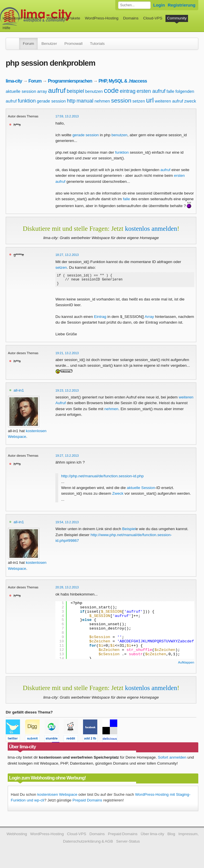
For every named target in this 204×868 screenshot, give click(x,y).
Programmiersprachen (70, 81)
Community (177, 18)
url (150, 100)
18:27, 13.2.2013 (67, 255)
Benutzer (49, 44)
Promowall (73, 44)
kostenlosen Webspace (57, 797)
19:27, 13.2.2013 (67, 458)
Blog (171, 836)
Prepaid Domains (87, 803)
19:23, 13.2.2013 (67, 393)
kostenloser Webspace (22, 18)
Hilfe (6, 28)
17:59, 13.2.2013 (67, 116)
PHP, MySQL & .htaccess (123, 81)
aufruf (57, 90)
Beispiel (129, 531)
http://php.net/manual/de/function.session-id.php (102, 479)
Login (159, 5)
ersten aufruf (151, 91)
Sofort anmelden (172, 760)
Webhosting (17, 836)
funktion (27, 101)
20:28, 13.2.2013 (67, 590)
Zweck (118, 496)
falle (170, 91)
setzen (139, 101)
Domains (131, 18)
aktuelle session (21, 91)
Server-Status (128, 844)
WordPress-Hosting (102, 18)
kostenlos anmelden (151, 228)
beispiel (75, 91)
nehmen (102, 101)
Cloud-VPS (153, 18)
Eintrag (100, 319)
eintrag (128, 91)
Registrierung (182, 5)
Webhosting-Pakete (63, 18)
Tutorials (97, 44)
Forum (28, 44)
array (42, 91)
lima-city (14, 81)
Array (149, 319)
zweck (190, 101)
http (71, 101)
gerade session (51, 101)
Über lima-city (152, 836)
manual (85, 101)
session (121, 100)
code (111, 90)
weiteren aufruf (169, 101)
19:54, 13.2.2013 (67, 525)
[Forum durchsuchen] (134, 5)
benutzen (94, 91)
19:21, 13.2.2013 (67, 356)
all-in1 (19, 393)
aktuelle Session (141, 490)
